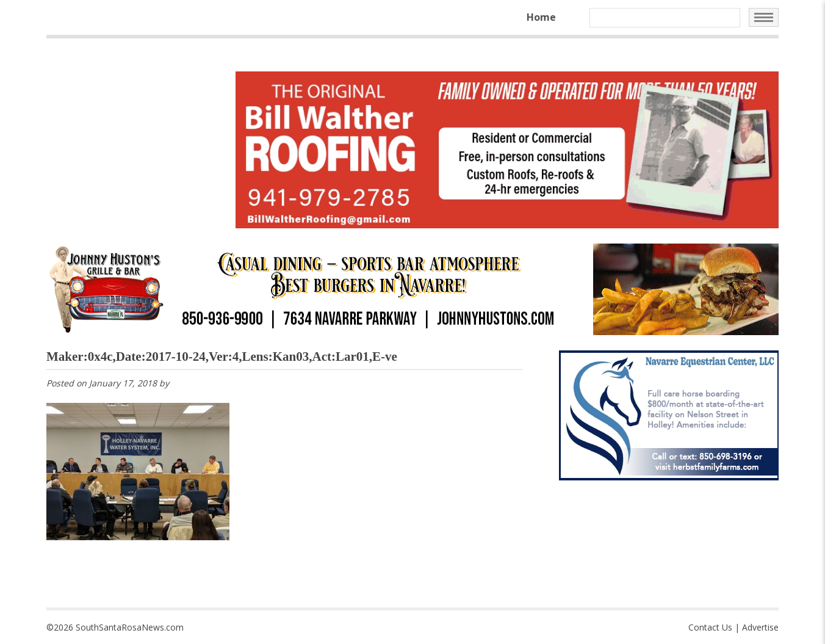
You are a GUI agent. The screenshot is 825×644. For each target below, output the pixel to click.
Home (541, 17)
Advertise (760, 627)
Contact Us (710, 627)
